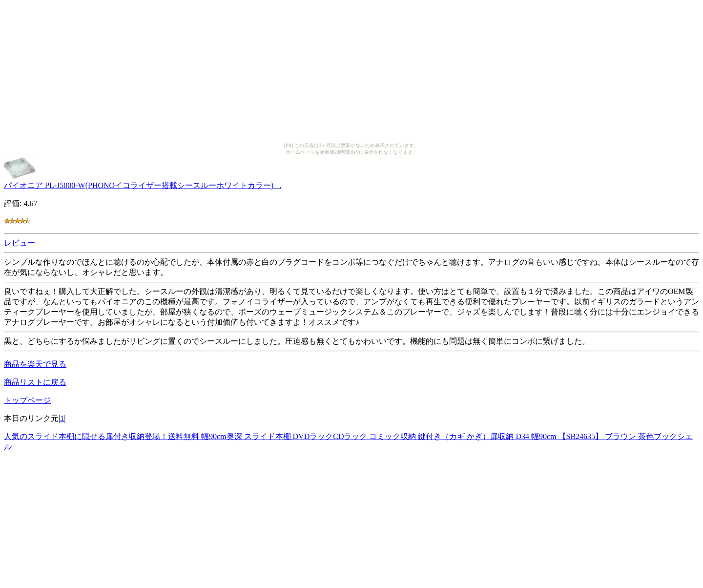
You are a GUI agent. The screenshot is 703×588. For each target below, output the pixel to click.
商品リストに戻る (35, 382)
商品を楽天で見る (35, 364)
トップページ (27, 400)
